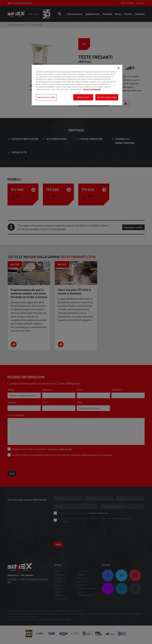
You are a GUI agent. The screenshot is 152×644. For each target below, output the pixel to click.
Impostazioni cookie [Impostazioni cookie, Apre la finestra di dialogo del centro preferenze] (46, 97)
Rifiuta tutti (83, 97)
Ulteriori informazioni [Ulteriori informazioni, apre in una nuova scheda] (92, 89)
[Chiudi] (119, 68)
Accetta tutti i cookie (107, 97)
